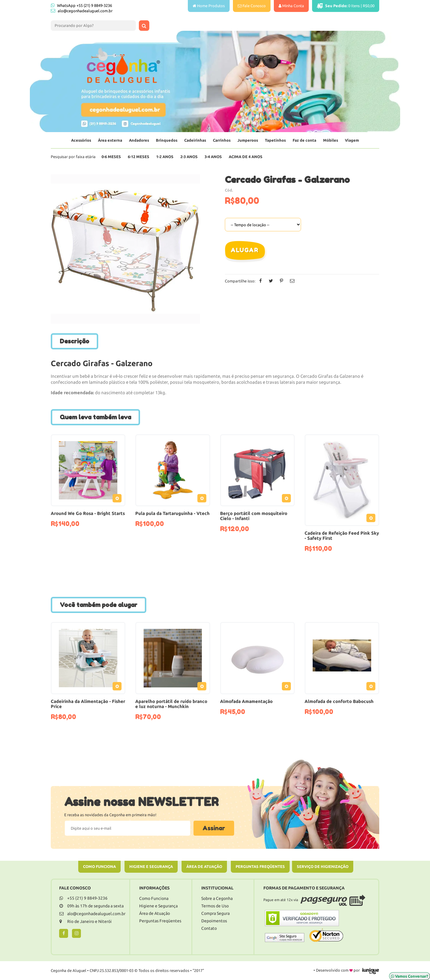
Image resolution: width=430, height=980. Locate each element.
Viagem (352, 140)
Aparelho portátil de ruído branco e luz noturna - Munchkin (171, 704)
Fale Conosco (252, 6)
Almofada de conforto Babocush (339, 701)
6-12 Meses (139, 157)
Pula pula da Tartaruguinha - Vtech (172, 513)
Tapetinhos (275, 140)
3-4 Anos (213, 157)
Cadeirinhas (195, 140)
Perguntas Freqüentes (260, 866)
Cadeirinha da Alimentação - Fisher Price (88, 704)
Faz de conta (304, 140)
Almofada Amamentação (246, 701)
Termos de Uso (215, 906)
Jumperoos (248, 140)
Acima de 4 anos (246, 157)
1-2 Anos (165, 157)
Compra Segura (215, 913)
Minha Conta (291, 6)
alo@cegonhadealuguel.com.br (85, 11)
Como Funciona (99, 866)
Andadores (139, 140)
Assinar (214, 828)
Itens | (346, 6)
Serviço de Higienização (323, 866)
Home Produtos (209, 6)
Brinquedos (167, 140)
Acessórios (81, 140)
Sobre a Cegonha (217, 898)
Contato (209, 928)
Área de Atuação (204, 866)
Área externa (110, 140)
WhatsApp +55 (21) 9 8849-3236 (81, 5)
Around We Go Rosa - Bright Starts (88, 513)
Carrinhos (222, 140)
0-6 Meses (111, 157)
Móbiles (331, 140)
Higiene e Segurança (151, 866)
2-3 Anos (189, 157)
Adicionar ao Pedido (119, 499)
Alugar (244, 250)
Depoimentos (214, 921)
